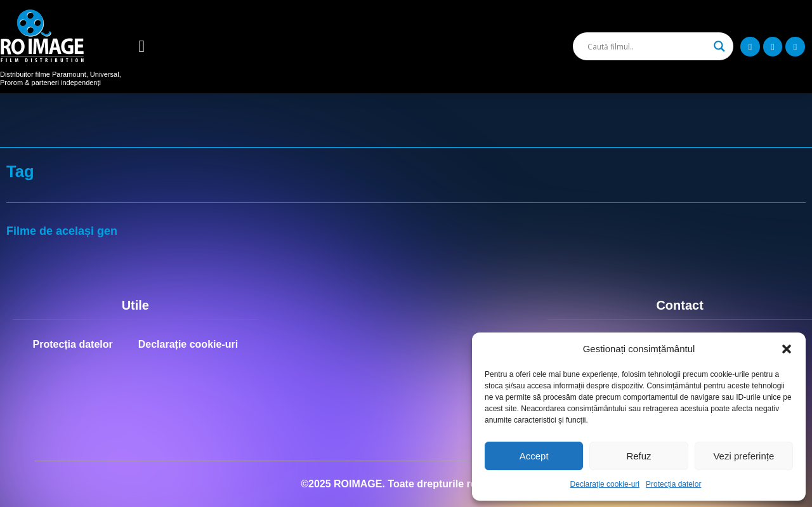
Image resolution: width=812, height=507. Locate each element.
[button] (787, 349)
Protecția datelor (673, 484)
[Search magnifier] (719, 46)
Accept (534, 456)
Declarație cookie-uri (605, 484)
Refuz (638, 456)
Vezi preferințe (743, 456)
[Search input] (648, 46)
